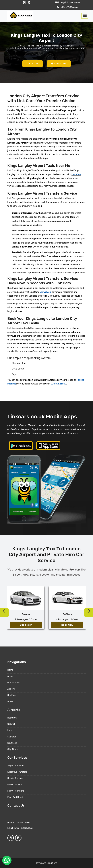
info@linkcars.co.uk (67, 3)
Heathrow (12, 718)
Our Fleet (12, 695)
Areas (10, 701)
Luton (10, 730)
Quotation (59, 64)
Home (10, 670)
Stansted (12, 737)
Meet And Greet (15, 797)
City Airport (13, 749)
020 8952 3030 (67, 7)
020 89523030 (59, 384)
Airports (11, 689)
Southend (12, 743)
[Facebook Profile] (24, 3)
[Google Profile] (29, 3)
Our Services (14, 683)
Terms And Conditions (46, 863)
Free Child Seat (15, 785)
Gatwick (11, 724)
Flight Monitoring (16, 791)
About (10, 676)
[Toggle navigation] (85, 16)
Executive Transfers (17, 772)
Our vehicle (46, 292)
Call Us (33, 64)
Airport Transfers (16, 766)
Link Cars (76, 175)
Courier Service (15, 778)
